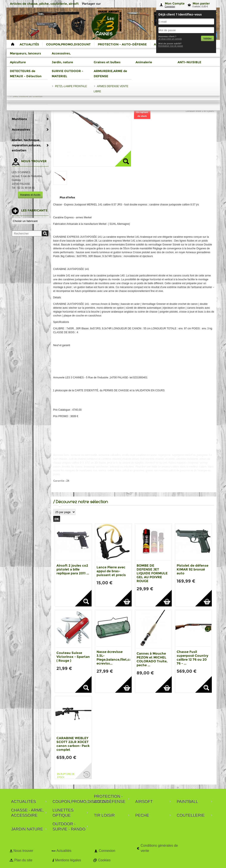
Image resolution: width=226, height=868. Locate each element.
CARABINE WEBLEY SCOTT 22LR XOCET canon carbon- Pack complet (73, 744)
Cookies (104, 860)
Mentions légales (68, 860)
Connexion (170, 7)
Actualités (64, 851)
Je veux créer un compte (170, 39)
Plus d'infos (67, 197)
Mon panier (201, 3)
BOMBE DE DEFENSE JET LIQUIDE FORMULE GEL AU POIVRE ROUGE (152, 573)
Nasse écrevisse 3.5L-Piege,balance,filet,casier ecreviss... (117, 658)
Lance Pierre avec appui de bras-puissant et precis (111, 571)
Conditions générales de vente (159, 848)
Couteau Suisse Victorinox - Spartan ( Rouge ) (73, 657)
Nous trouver (23, 851)
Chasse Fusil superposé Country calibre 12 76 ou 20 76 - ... (192, 658)
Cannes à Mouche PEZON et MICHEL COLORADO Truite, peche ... (152, 659)
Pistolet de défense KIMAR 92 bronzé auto (192, 569)
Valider (207, 38)
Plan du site (23, 860)
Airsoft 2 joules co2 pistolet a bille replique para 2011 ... (73, 569)
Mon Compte (175, 3)
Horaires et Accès (30, 195)
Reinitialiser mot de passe (171, 46)
